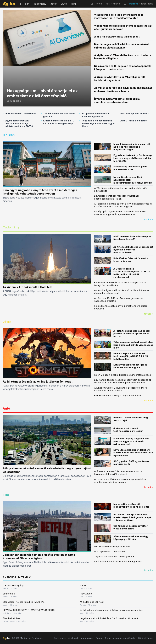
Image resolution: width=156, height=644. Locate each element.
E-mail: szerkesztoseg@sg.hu (120, 638)
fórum (99, 4)
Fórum (99, 638)
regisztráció (147, 4)
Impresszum (87, 638)
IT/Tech (25, 4)
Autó (64, 4)
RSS (108, 4)
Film (73, 4)
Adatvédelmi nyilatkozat (66, 638)
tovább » (149, 219)
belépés (134, 4)
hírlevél (117, 4)
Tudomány (40, 4)
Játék (54, 4)
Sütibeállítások (146, 638)
